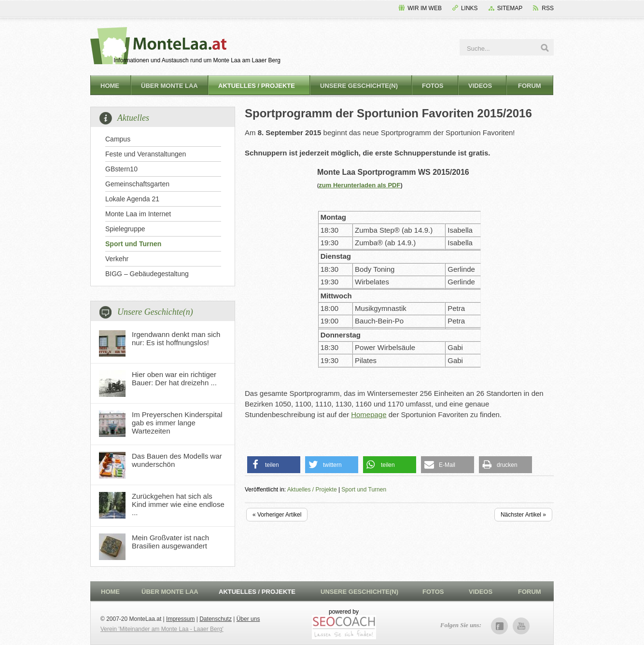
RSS (548, 8)
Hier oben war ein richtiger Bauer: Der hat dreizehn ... (174, 379)
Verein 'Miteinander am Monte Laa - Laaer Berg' (162, 629)
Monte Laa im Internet (138, 214)
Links (469, 8)
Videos (480, 86)
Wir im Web (425, 8)
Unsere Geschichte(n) (359, 86)
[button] (274, 465)
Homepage (369, 414)
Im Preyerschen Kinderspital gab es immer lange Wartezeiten (177, 423)
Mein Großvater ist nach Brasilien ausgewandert (170, 542)
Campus (118, 139)
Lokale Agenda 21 (132, 199)
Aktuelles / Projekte (257, 86)
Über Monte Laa (169, 86)
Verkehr (117, 259)
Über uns (248, 619)
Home (110, 86)
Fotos (433, 86)
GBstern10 (121, 169)
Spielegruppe (125, 229)
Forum (530, 86)
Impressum (180, 619)
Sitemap (510, 8)
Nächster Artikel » (523, 515)
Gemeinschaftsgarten (137, 184)
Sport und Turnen (133, 244)
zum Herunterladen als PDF (359, 185)
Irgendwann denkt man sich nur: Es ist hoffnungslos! (176, 338)
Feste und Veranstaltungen (146, 154)
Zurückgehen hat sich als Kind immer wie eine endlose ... (178, 504)
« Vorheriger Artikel (277, 515)
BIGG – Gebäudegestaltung (147, 274)
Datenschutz (216, 619)
